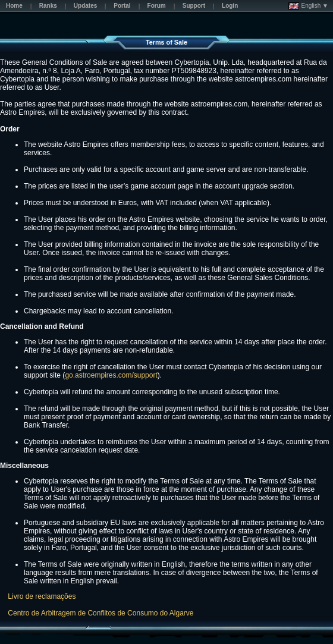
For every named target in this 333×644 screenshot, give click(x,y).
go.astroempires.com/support (111, 375)
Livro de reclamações (42, 596)
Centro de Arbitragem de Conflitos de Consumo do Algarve (100, 613)
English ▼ (308, 6)
